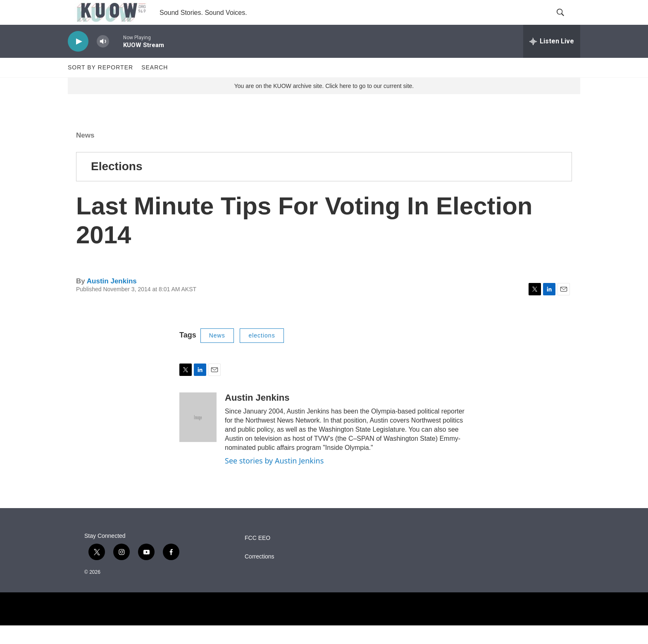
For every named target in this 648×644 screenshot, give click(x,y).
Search (155, 86)
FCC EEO (257, 557)
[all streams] (552, 60)
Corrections (260, 575)
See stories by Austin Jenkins (274, 479)
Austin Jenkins (112, 300)
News (85, 154)
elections (262, 354)
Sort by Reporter (100, 86)
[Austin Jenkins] (198, 436)
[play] (78, 60)
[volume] (103, 60)
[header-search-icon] (567, 22)
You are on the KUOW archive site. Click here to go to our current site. (324, 105)
